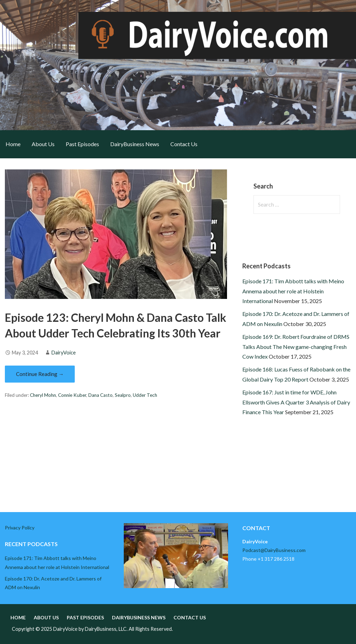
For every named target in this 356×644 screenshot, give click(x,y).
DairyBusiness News (135, 144)
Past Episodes (82, 144)
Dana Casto (100, 395)
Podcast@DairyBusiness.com (274, 550)
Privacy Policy (20, 528)
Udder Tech (145, 395)
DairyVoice (64, 353)
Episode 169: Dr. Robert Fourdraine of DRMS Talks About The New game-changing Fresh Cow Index (296, 347)
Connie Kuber (72, 395)
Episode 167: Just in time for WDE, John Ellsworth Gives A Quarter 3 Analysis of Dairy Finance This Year (296, 402)
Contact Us (184, 144)
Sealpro (123, 395)
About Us (43, 144)
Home (13, 144)
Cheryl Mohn (43, 395)
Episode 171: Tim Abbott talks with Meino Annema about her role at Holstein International (293, 291)
